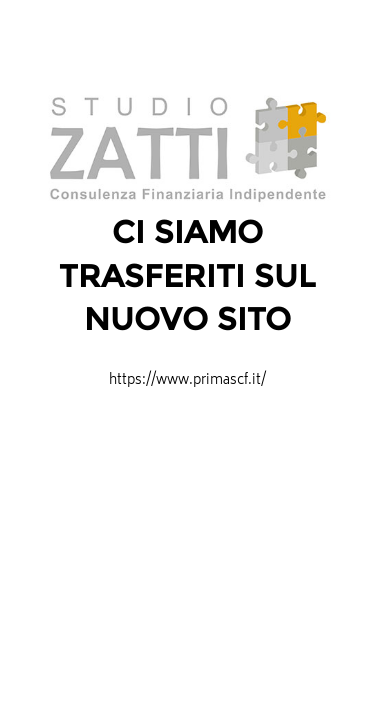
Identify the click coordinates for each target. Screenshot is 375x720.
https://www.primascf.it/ (187, 381)
